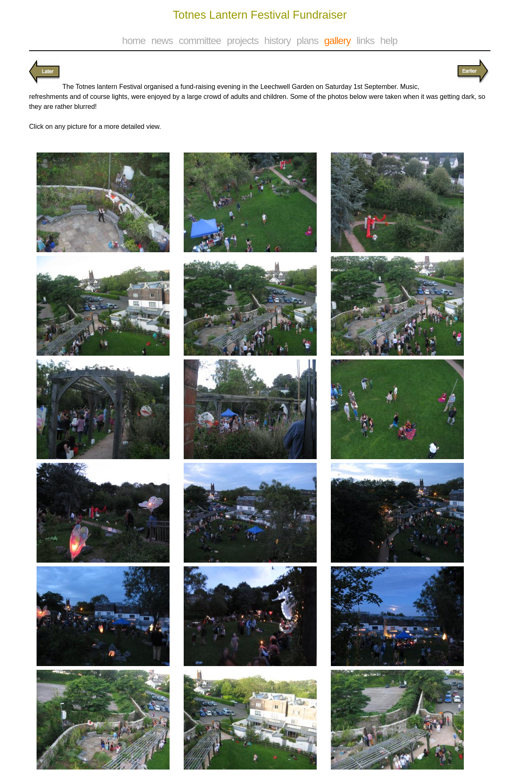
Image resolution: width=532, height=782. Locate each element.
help (389, 41)
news (162, 41)
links (366, 41)
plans (308, 41)
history (278, 41)
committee (200, 41)
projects (243, 41)
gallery (337, 41)
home (134, 41)
